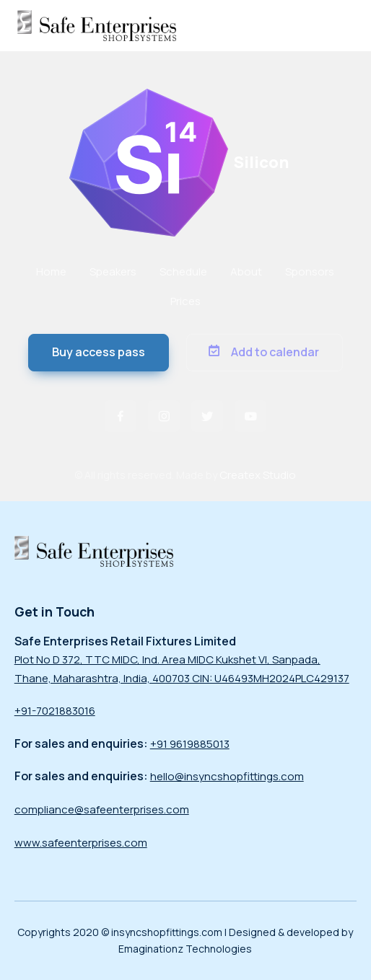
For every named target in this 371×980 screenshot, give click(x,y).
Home (51, 272)
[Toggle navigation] (343, 25)
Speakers (113, 272)
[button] (99, 353)
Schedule (183, 272)
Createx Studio (258, 475)
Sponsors (310, 272)
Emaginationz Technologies (185, 949)
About (246, 272)
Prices (185, 301)
